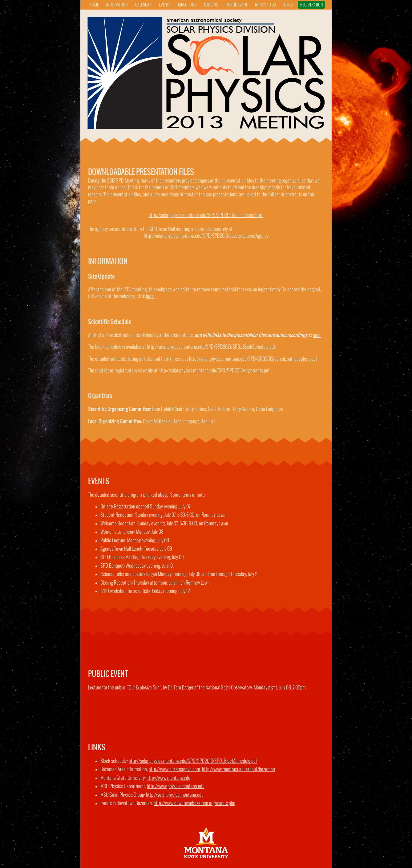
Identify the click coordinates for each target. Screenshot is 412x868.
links (288, 5)
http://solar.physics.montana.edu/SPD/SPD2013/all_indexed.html (206, 215)
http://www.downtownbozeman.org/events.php (194, 803)
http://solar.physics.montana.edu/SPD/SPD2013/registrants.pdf (214, 371)
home (94, 5)
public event (236, 5)
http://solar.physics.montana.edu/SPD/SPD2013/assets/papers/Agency (206, 236)
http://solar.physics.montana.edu (175, 795)
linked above (158, 495)
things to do (265, 5)
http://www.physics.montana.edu (176, 786)
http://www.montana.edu (168, 778)
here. (150, 296)
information (117, 5)
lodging (211, 5)
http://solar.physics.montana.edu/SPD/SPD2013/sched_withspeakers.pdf (253, 359)
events (165, 5)
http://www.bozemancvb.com (174, 769)
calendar (143, 5)
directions (187, 5)
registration (311, 5)
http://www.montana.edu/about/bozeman (238, 769)
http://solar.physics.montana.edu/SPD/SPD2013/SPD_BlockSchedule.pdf (211, 347)
